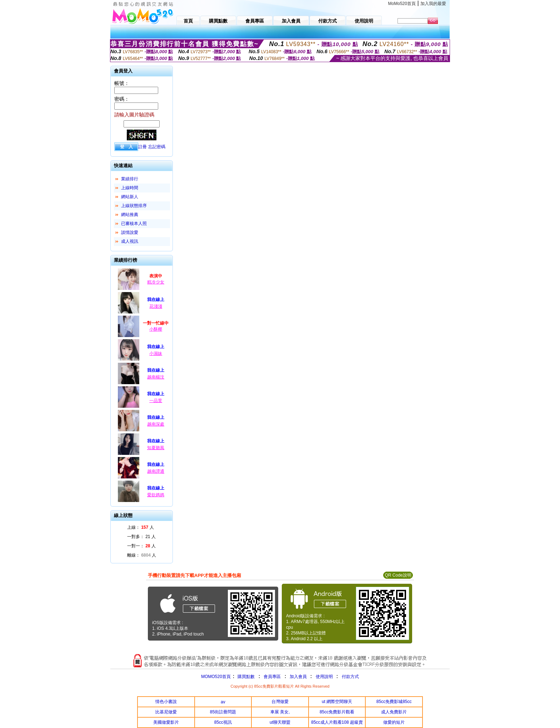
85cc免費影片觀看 (337, 712)
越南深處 (156, 424)
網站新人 (130, 197)
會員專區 (272, 677)
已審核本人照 (134, 224)
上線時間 (130, 188)
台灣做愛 (280, 702)
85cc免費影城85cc (394, 702)
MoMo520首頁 (402, 4)
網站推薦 (130, 215)
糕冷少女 (156, 282)
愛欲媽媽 (156, 495)
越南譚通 (156, 471)
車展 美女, (280, 712)
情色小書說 (166, 702)
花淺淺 (156, 306)
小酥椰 (156, 329)
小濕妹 (156, 353)
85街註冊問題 (223, 712)
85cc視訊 (223, 722)
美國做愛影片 (166, 722)
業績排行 (130, 179)
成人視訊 (130, 241)
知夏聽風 (156, 448)
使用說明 (324, 677)
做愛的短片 (394, 722)
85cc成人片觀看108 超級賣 (337, 722)
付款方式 (350, 677)
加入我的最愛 (433, 4)
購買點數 (246, 677)
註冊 (142, 147)
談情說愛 (130, 232)
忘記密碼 (157, 147)
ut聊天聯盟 (280, 722)
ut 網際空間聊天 (337, 702)
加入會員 (298, 677)
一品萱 (156, 401)
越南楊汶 (156, 377)
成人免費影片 (394, 712)
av (223, 702)
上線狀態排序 (134, 206)
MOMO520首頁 (216, 677)
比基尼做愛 (166, 712)
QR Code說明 (398, 575)
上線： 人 (141, 527)
